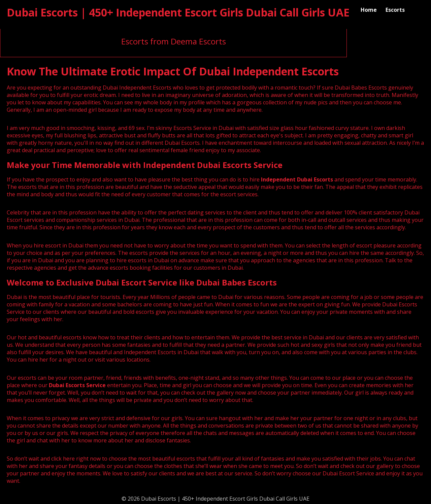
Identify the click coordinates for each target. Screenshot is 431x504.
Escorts (395, 10)
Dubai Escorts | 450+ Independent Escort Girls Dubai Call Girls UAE (178, 12)
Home (369, 10)
